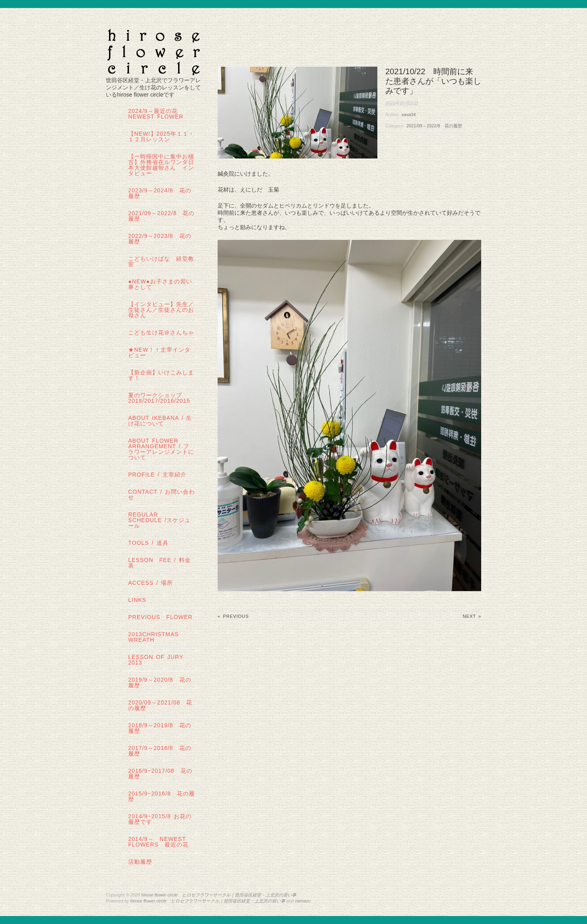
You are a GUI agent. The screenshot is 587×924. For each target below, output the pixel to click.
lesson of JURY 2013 (159, 660)
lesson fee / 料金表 (160, 563)
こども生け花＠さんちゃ (161, 332)
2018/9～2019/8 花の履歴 (160, 728)
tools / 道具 (148, 543)
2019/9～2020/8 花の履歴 (160, 683)
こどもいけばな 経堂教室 (161, 261)
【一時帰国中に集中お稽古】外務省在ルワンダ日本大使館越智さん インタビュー (161, 165)
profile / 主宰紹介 (157, 475)
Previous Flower (160, 617)
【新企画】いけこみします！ (161, 375)
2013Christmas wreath (154, 637)
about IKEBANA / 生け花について (160, 421)
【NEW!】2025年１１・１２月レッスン (161, 137)
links (137, 600)
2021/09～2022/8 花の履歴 (434, 126)
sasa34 (409, 115)
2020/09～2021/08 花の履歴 (160, 705)
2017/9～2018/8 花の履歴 (160, 751)
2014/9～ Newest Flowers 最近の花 (158, 842)
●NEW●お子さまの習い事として (160, 284)
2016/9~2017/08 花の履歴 (160, 774)
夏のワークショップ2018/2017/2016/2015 (159, 398)
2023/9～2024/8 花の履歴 (160, 193)
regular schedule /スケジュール (159, 520)
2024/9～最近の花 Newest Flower (156, 114)
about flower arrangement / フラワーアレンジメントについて (161, 449)
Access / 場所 (151, 583)
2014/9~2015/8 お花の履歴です (160, 819)
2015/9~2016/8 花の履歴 (162, 796)
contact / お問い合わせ (162, 495)
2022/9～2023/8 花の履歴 (160, 239)
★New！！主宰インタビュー (159, 352)
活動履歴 (140, 862)
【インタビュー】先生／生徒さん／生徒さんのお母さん (161, 310)
